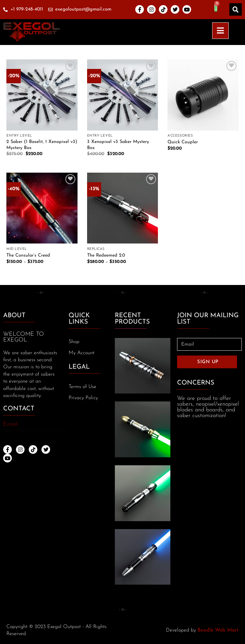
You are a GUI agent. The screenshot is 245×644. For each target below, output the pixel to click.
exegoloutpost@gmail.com (35, 430)
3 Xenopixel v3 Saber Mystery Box (118, 145)
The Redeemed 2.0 (106, 255)
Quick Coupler (183, 142)
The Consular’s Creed (28, 255)
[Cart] (216, 7)
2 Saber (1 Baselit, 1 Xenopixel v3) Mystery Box (42, 145)
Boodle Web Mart (218, 630)
